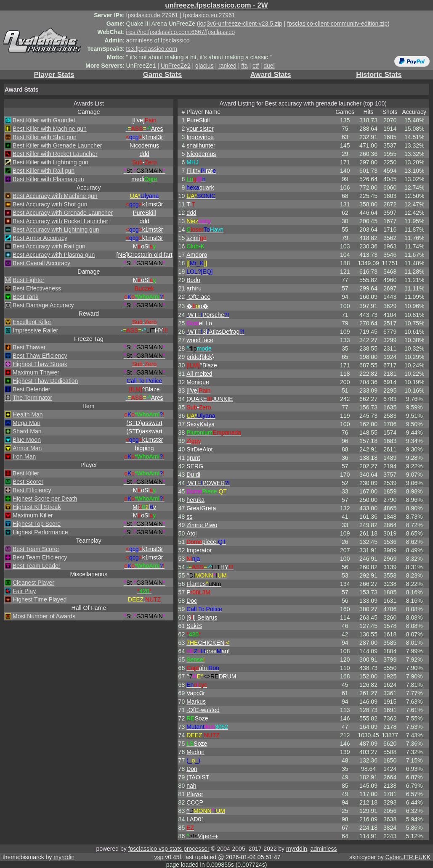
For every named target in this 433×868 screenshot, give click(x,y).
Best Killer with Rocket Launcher (55, 154)
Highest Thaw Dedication (45, 381)
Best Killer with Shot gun (45, 137)
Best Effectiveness (37, 288)
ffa (244, 66)
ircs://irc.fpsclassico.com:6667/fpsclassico (181, 32)
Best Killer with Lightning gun (50, 162)
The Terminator (32, 398)
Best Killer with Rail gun (44, 171)
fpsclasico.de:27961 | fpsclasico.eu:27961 (181, 15)
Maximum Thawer (36, 372)
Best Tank (25, 297)
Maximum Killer (33, 515)
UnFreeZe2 (176, 66)
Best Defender (32, 389)
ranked (227, 66)
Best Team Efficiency (40, 557)
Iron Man (24, 456)
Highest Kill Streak (37, 507)
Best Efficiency (32, 490)
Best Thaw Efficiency (40, 356)
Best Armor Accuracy (40, 238)
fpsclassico (175, 40)
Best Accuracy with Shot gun (50, 204)
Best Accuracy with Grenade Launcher (63, 213)
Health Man (28, 414)
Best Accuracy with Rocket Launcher (60, 221)
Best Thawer (29, 347)
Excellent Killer (32, 322)
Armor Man (27, 448)
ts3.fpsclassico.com (152, 49)
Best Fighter (28, 280)
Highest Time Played (40, 599)
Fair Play (24, 591)
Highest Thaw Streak (40, 364)
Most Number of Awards (44, 616)
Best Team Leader (36, 566)
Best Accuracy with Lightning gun (56, 230)
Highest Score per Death (45, 499)
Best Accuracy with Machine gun (55, 196)
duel (269, 66)
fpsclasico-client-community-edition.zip (337, 24)
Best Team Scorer (36, 549)
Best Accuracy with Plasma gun (54, 255)
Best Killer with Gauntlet (44, 120)
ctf (256, 66)
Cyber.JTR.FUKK (408, 857)
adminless (139, 40)
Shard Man (27, 431)
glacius (205, 66)
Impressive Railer (35, 330)
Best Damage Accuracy (43, 305)
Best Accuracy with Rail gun (49, 246)
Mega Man (27, 423)
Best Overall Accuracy (41, 263)
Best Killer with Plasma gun (48, 179)
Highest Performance (40, 532)
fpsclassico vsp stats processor (169, 849)
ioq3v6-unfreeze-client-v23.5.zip (240, 24)
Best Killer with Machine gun (50, 129)
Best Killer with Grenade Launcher (57, 145)
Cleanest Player (33, 583)
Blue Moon (27, 440)
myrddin (297, 849)
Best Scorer (28, 482)
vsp (159, 857)
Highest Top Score (37, 524)
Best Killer (26, 473)
